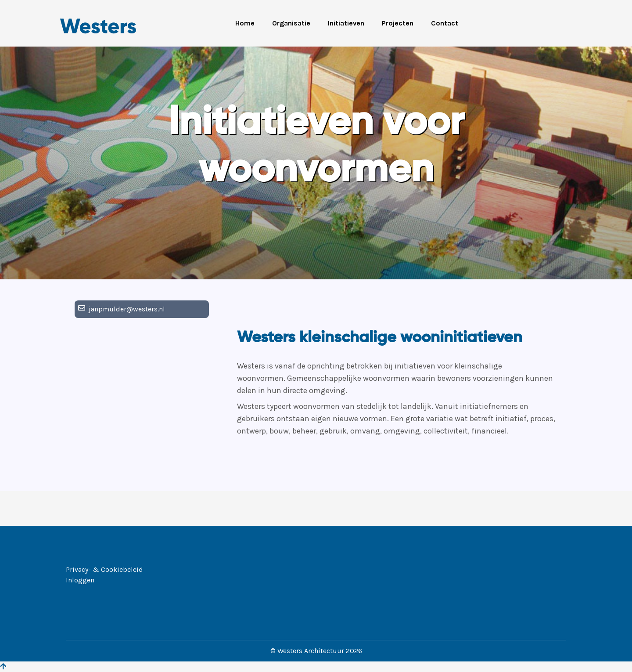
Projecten (398, 23)
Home (245, 23)
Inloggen (80, 580)
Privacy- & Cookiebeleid (104, 569)
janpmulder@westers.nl (127, 309)
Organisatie (291, 23)
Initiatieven (346, 23)
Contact (445, 23)
